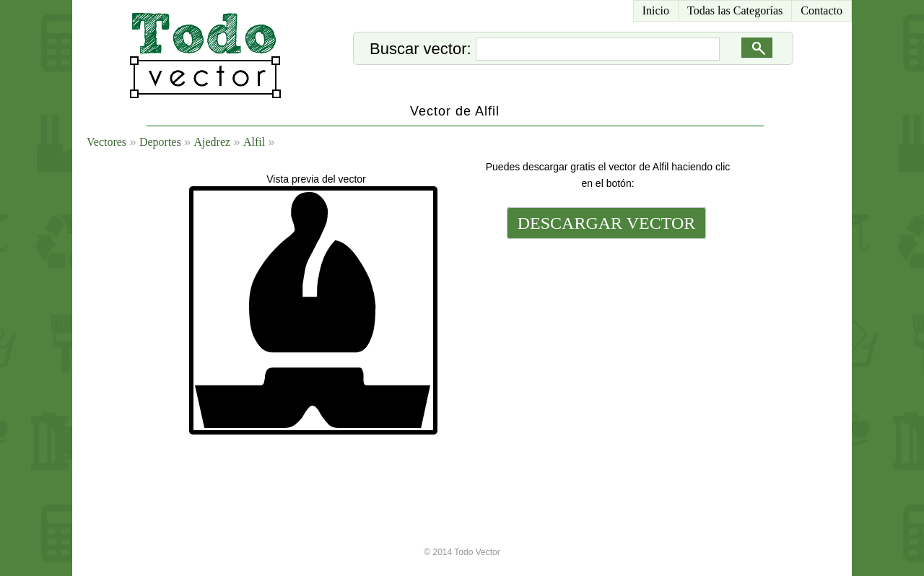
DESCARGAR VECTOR (607, 223)
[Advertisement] (605, 341)
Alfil (254, 142)
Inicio (656, 10)
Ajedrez (212, 142)
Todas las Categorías (735, 10)
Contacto (821, 10)
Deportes (160, 142)
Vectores (106, 142)
